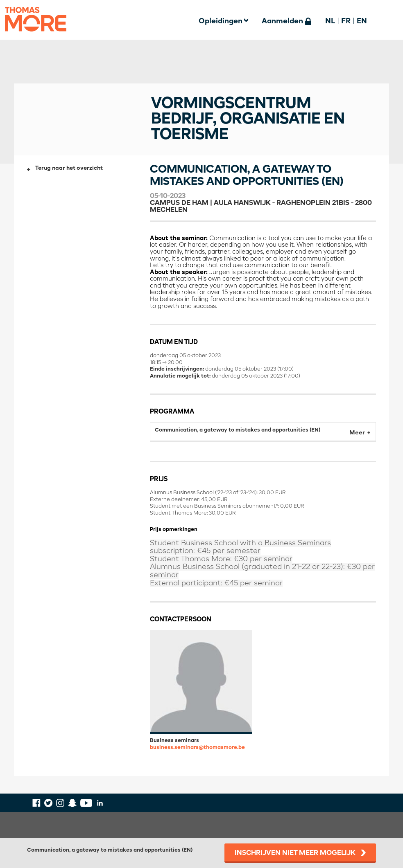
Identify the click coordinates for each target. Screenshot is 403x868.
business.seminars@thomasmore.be (197, 748)
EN (362, 21)
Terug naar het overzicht (69, 168)
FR (346, 21)
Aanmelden (282, 21)
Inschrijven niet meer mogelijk (295, 853)
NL (330, 21)
